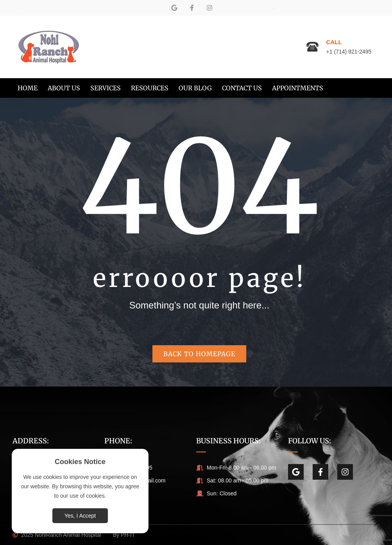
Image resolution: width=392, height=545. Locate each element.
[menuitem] (28, 88)
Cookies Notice (80, 462)
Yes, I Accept (80, 516)
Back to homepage (199, 354)
